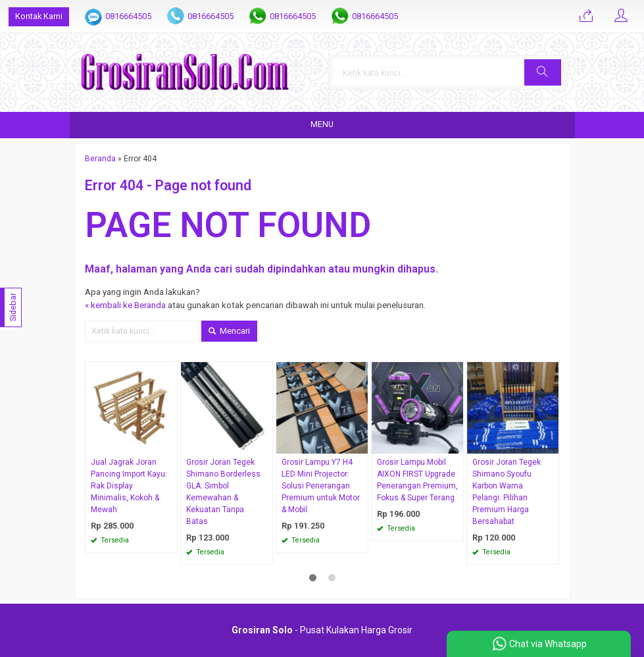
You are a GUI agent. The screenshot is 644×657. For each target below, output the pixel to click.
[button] (543, 72)
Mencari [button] (229, 331)
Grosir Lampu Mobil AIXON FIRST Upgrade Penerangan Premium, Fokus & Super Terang (417, 480)
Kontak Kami (39, 16)
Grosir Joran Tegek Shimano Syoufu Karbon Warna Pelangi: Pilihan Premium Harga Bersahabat (507, 492)
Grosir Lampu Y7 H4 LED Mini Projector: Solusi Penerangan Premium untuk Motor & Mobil (321, 486)
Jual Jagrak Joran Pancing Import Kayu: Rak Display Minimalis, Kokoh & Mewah (129, 486)
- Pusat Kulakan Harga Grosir (322, 630)
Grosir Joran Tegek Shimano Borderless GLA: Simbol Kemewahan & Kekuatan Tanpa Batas (223, 492)
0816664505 (128, 16)
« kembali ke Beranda (125, 305)
